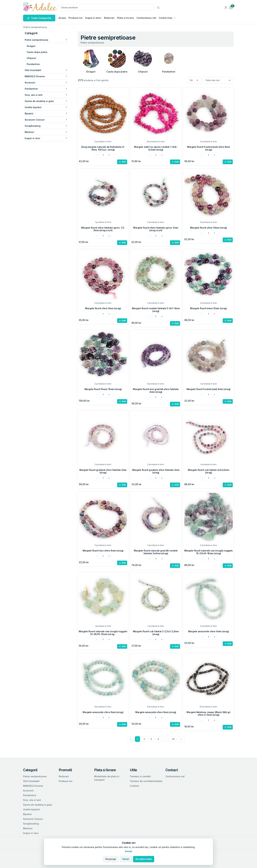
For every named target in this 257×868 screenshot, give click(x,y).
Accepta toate (144, 859)
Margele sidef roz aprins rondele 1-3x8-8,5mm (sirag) (156, 148)
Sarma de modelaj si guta (46, 101)
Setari (126, 859)
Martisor (46, 132)
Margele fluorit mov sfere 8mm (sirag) (103, 551)
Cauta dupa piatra (37, 52)
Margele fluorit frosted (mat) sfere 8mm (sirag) (208, 148)
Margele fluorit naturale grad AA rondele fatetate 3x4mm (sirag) (156, 552)
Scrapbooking (46, 126)
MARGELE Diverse (46, 76)
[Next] (181, 739)
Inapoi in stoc (46, 138)
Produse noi (75, 18)
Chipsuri (31, 58)
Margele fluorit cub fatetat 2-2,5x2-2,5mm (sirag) (156, 633)
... (166, 739)
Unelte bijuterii (46, 107)
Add (122, 162)
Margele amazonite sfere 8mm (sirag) (156, 712)
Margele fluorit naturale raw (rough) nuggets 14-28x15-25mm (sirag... (103, 633)
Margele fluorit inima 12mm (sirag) (208, 308)
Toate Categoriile (39, 18)
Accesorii (46, 83)
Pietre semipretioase (46, 40)
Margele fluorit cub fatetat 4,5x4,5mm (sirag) (208, 471)
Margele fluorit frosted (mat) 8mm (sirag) (209, 389)
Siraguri (31, 46)
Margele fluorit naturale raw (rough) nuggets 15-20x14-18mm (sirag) (209, 552)
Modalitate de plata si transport (107, 778)
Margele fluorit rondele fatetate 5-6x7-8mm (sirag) (156, 310)
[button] (231, 7)
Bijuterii (46, 113)
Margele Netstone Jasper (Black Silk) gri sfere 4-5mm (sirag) (208, 714)
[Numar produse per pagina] (194, 80)
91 (173, 739)
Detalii (129, 851)
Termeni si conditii (140, 776)
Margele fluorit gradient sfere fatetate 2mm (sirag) (156, 471)
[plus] (109, 155)
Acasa (62, 18)
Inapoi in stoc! (93, 18)
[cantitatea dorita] (103, 155)
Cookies (134, 786)
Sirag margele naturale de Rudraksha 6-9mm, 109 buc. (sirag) (103, 148)
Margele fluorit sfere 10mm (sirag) (209, 228)
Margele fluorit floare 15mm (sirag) (103, 389)
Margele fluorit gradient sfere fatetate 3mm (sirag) (103, 471)
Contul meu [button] (166, 18)
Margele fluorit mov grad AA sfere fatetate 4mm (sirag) (156, 391)
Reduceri (109, 18)
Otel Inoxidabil (46, 70)
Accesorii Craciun (46, 120)
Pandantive (33, 64)
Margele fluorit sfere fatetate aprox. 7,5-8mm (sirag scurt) (103, 229)
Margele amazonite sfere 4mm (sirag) (209, 631)
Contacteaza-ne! (146, 18)
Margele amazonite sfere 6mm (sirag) (103, 712)
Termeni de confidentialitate (146, 781)
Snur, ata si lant (46, 95)
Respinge (111, 859)
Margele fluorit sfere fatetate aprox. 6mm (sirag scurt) (156, 229)
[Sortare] (218, 80)
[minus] (97, 155)
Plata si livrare (125, 18)
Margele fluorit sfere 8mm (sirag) (103, 308)
